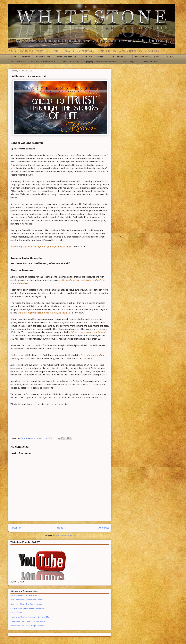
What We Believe (18, 62)
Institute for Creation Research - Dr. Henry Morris (31, 617)
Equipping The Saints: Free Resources (101, 62)
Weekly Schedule (43, 57)
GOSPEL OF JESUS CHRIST (44, 62)
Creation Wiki (16, 613)
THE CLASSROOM (70, 62)
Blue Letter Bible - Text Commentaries (26, 604)
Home (14, 57)
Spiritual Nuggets (130, 62)
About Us (26, 57)
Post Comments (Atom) (65, 535)
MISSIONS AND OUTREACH (148, 57)
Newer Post (16, 528)
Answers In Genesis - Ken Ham (24, 596)
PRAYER (170, 57)
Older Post (103, 528)
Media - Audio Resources (92, 57)
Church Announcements (66, 57)
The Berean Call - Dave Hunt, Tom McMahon (29, 621)
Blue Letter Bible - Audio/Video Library (26, 600)
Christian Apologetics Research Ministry (27, 608)
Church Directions (150, 62)
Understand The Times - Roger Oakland (27, 626)
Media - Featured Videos (119, 57)
